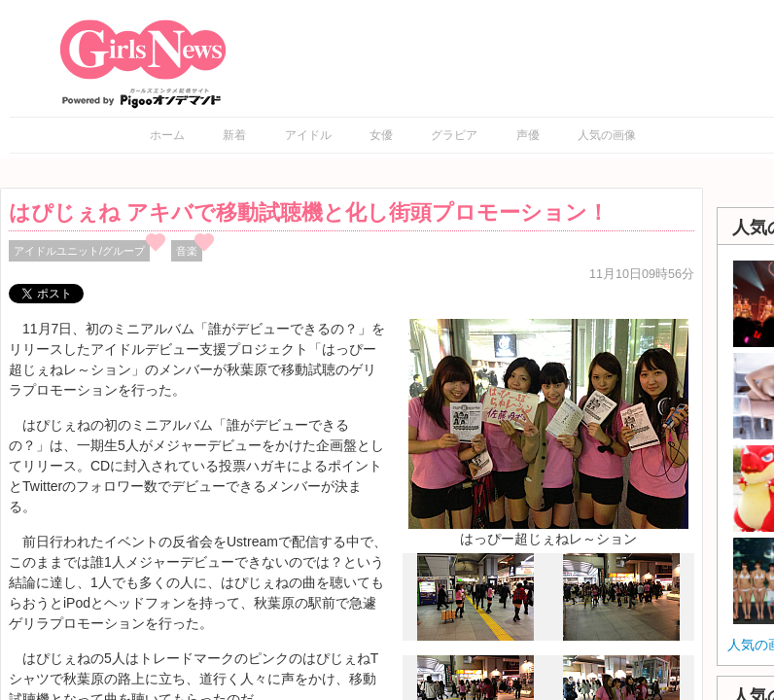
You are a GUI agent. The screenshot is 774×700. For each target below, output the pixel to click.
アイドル (308, 135)
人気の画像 (607, 135)
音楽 (187, 251)
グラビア (454, 135)
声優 (528, 135)
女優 (381, 135)
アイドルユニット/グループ (79, 251)
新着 (234, 135)
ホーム (167, 135)
